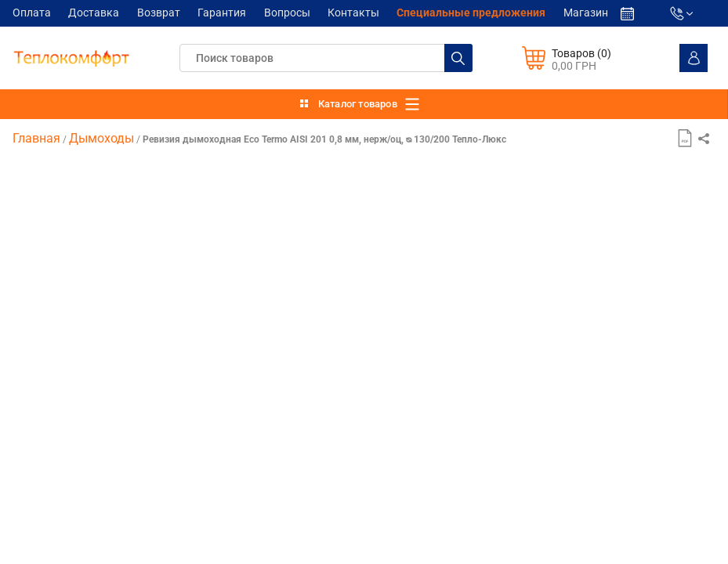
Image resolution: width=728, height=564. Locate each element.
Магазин (586, 13)
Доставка (94, 13)
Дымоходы (101, 138)
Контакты (353, 13)
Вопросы (287, 13)
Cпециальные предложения (471, 13)
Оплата (32, 13)
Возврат (159, 13)
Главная (36, 138)
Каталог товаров (358, 104)
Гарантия (222, 13)
